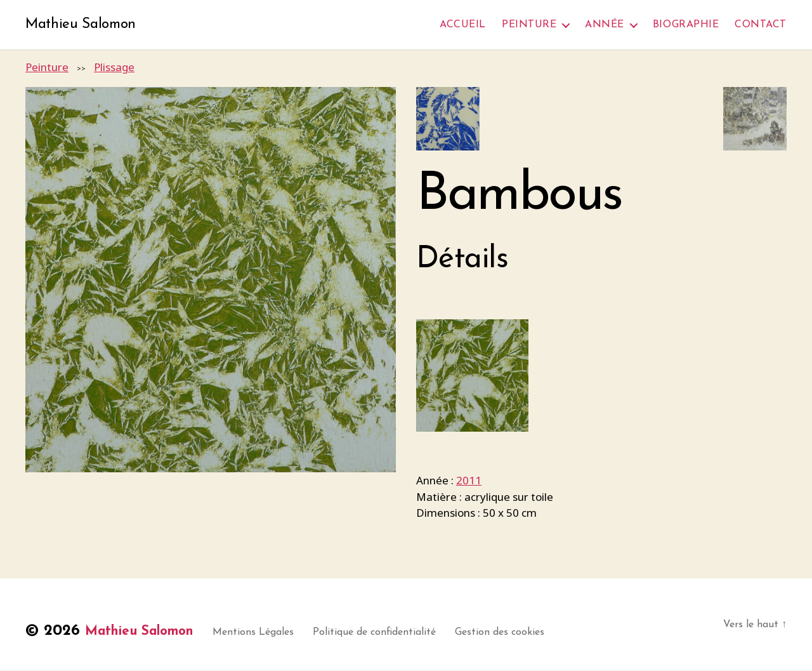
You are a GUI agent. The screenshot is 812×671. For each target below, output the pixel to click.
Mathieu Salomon (84, 25)
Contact (761, 25)
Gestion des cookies (521, 633)
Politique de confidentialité (395, 633)
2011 (469, 482)
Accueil (463, 25)
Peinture (529, 25)
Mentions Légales (274, 633)
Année (605, 25)
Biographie (686, 25)
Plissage (114, 68)
